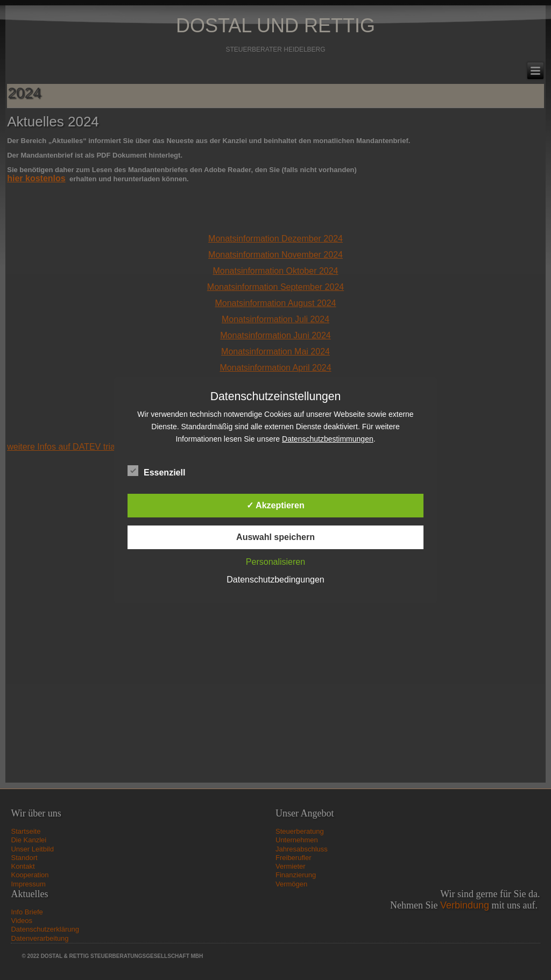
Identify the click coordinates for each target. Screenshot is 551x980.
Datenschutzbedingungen (275, 580)
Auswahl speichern (275, 537)
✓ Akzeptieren (275, 505)
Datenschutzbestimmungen (328, 439)
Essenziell (156, 471)
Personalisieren (275, 562)
